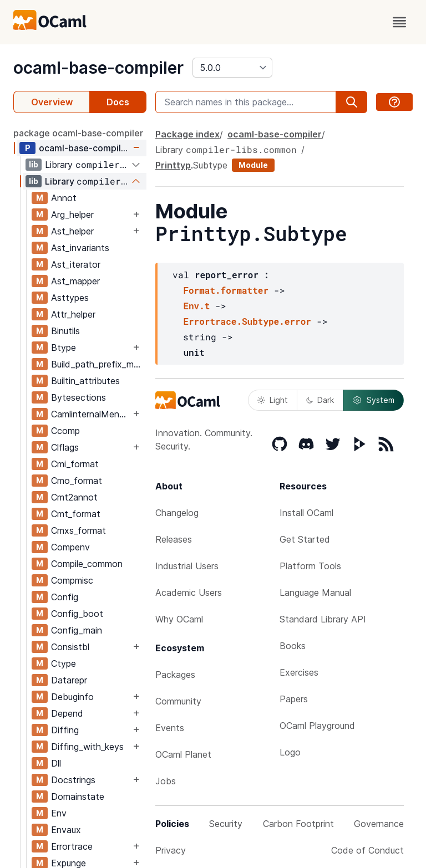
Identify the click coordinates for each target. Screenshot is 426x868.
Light (273, 400)
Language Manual (315, 593)
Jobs (166, 781)
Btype (64, 348)
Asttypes (70, 298)
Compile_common (87, 564)
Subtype (210, 165)
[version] (232, 68)
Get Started (305, 539)
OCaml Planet (183, 754)
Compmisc (72, 580)
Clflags (65, 447)
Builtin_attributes (85, 381)
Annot (64, 198)
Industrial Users (187, 566)
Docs (118, 102)
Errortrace (72, 846)
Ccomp (65, 431)
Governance (379, 824)
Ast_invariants (80, 248)
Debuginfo (72, 697)
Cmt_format (76, 514)
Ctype (64, 663)
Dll (56, 763)
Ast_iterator (76, 264)
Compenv (70, 547)
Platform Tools (310, 566)
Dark (320, 400)
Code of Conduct (367, 850)
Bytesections (78, 397)
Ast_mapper (75, 281)
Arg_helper (72, 215)
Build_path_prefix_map (97, 364)
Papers (294, 699)
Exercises (299, 672)
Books (293, 646)
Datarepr (69, 680)
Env (59, 813)
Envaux (66, 830)
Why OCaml (179, 619)
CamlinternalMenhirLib (91, 414)
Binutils (65, 331)
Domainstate (78, 796)
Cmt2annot (74, 497)
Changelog (177, 513)
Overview (52, 102)
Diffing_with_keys (87, 747)
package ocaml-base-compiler (78, 133)
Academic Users (189, 593)
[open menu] (399, 22)
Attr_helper (73, 314)
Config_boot (77, 614)
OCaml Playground (317, 726)
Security (226, 824)
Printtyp (173, 165)
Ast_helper (72, 231)
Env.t (196, 306)
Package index (187, 134)
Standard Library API (323, 619)
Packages (175, 675)
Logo (290, 752)
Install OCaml (306, 513)
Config (65, 597)
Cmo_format (77, 481)
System (373, 400)
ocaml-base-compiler (98, 68)
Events (170, 728)
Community (178, 701)
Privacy (171, 850)
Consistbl (70, 647)
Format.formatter (226, 290)
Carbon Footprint (298, 824)
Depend (67, 713)
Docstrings (73, 780)
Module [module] (253, 165)
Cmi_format (75, 464)
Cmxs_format (78, 530)
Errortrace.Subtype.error (247, 321)
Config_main (77, 630)
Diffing (65, 730)
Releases (174, 539)
